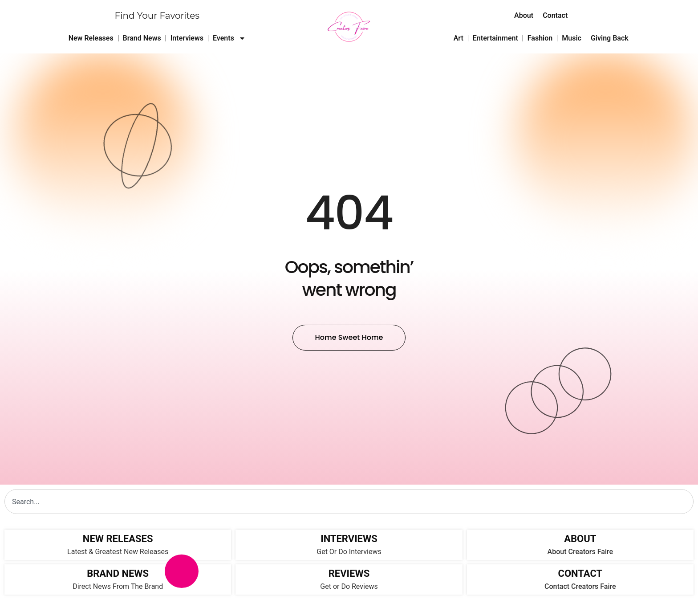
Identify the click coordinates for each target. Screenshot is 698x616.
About (524, 15)
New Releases (91, 38)
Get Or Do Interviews (349, 552)
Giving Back (610, 38)
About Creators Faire (580, 552)
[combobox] (349, 502)
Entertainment (495, 38)
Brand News (142, 38)
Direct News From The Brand (118, 586)
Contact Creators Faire (580, 586)
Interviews (187, 38)
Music (572, 38)
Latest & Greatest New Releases (118, 552)
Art (459, 38)
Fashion (540, 38)
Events (229, 38)
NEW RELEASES (118, 539)
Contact (555, 15)
